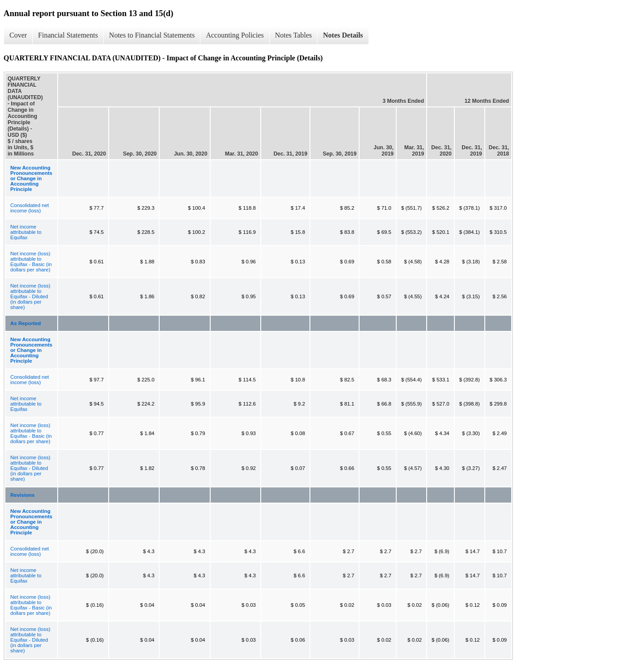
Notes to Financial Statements (152, 35)
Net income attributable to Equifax (26, 232)
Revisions (22, 495)
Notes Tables (294, 35)
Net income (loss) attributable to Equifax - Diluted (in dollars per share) (30, 296)
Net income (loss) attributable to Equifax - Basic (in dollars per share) (31, 262)
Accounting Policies (235, 35)
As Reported (25, 323)
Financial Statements (68, 35)
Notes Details (343, 35)
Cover (18, 35)
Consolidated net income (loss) (30, 208)
